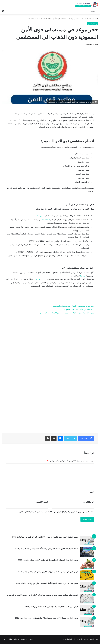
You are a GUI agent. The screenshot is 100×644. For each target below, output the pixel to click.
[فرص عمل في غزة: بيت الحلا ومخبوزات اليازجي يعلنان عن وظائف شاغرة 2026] (87, 575)
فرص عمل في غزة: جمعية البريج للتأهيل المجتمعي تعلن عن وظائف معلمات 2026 (47, 583)
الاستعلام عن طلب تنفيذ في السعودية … (78, 309)
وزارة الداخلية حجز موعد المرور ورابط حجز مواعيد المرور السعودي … (66, 313)
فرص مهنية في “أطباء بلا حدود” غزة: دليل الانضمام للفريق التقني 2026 (51, 607)
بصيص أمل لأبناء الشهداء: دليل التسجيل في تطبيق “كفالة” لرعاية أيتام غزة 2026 (48, 560)
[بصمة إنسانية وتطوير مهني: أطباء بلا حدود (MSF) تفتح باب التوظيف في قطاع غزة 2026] (87, 541)
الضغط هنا (46, 220)
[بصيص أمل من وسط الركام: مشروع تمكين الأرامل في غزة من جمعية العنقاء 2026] (87, 622)
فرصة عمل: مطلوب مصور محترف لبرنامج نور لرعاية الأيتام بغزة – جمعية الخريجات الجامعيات (42, 595)
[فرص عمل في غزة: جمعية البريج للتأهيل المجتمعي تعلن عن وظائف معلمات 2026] (87, 587)
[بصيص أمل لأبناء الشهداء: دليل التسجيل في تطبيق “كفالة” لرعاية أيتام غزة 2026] (87, 564)
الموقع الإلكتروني (42, 502)
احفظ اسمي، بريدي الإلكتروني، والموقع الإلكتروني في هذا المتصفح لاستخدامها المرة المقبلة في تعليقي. (55, 512)
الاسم (91, 492)
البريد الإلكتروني (88, 502)
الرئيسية (94, 18)
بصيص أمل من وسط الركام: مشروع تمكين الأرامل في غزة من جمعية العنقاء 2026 (46, 618)
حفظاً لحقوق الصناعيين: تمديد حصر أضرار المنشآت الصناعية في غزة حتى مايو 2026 (46, 549)
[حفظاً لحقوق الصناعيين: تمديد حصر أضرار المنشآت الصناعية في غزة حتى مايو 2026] (87, 552)
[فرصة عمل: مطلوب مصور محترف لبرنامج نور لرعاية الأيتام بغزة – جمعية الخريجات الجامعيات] (87, 599)
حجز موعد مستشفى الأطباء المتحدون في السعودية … (72, 306)
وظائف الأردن (84, 18)
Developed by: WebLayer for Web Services (18, 639)
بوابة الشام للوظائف (69, 639)
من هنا (40, 216)
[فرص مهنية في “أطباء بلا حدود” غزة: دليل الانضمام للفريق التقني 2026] (87, 610)
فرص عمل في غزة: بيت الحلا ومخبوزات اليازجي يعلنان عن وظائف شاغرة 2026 (48, 572)
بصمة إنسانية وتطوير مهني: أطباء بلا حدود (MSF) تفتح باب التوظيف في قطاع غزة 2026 (45, 537)
